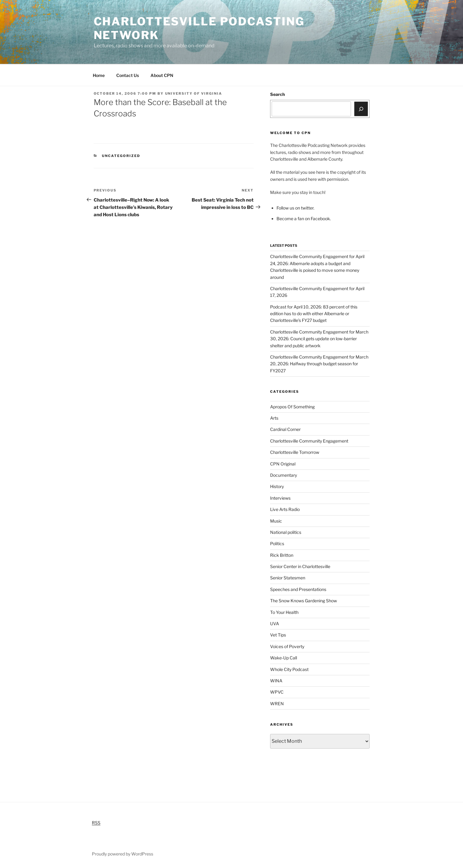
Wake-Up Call (284, 658)
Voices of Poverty (287, 646)
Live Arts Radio (285, 509)
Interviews (280, 498)
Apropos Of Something (292, 407)
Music (276, 521)
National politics (286, 532)
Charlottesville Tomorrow (295, 452)
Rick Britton (282, 555)
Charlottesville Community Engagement (309, 441)
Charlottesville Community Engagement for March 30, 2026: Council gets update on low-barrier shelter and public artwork (319, 339)
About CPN (162, 75)
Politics (277, 543)
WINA (276, 681)
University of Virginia (194, 93)
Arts (274, 418)
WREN (277, 704)
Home (99, 75)
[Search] (361, 109)
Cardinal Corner (285, 429)
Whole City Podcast (289, 669)
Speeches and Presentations (298, 589)
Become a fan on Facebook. (304, 219)
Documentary (284, 475)
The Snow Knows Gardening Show (304, 601)
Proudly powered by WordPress (123, 854)
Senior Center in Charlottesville (300, 566)
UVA (275, 624)
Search (277, 94)
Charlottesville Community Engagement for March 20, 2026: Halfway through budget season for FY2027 (319, 364)
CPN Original (283, 464)
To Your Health (284, 612)
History (277, 486)
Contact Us (128, 75)
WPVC (277, 692)
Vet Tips (278, 635)
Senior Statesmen (288, 578)
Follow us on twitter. (295, 208)
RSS (96, 823)
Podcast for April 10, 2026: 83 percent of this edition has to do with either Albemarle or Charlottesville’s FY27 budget (314, 314)
